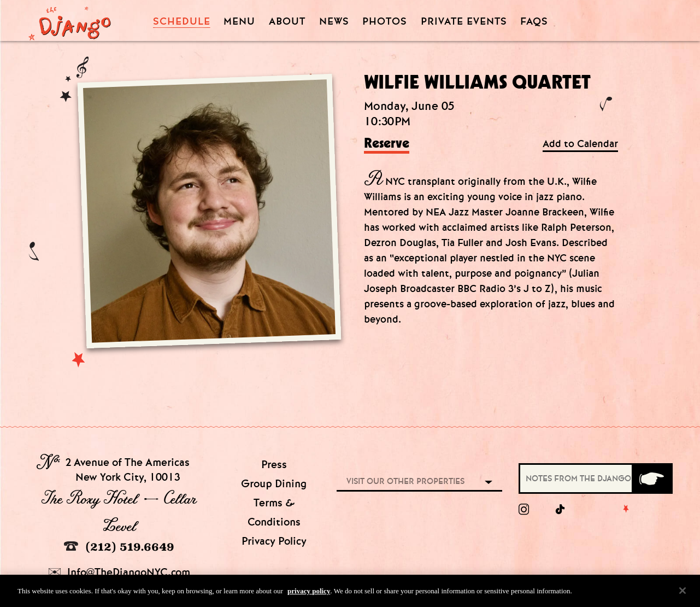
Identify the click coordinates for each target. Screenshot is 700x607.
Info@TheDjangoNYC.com (119, 572)
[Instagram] (524, 510)
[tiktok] (561, 510)
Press (274, 465)
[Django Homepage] (70, 20)
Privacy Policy (274, 541)
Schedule (182, 22)
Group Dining (274, 484)
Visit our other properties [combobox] (405, 481)
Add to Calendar (580, 144)
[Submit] (651, 478)
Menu (239, 22)
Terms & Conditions (274, 512)
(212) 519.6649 (119, 547)
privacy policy (309, 595)
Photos (385, 22)
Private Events (464, 22)
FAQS (534, 22)
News (334, 22)
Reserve (387, 144)
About (287, 22)
